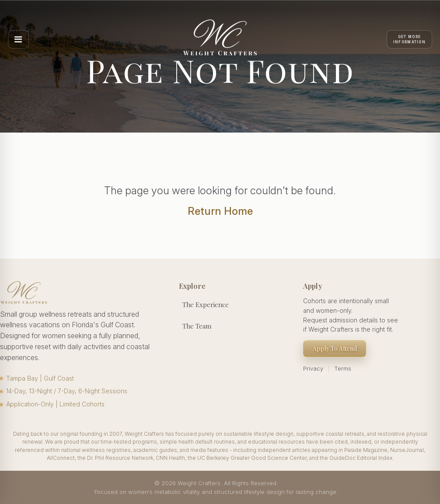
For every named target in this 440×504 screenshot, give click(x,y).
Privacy (313, 368)
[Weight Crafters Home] (220, 39)
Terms (343, 368)
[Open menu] (18, 39)
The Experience (206, 304)
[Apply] (409, 39)
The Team (197, 326)
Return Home (220, 211)
